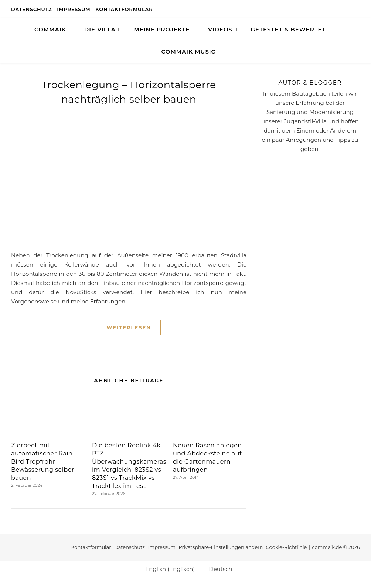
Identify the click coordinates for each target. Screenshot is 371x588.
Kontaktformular (124, 9)
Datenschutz (31, 9)
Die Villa (100, 29)
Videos (220, 29)
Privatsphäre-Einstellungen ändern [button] (221, 547)
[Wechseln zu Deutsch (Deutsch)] (217, 569)
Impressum (74, 9)
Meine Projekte (162, 29)
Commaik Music (189, 51)
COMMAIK (50, 29)
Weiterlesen (129, 327)
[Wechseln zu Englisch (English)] (167, 569)
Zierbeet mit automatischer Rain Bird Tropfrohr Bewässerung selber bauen (43, 462)
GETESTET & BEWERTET (288, 29)
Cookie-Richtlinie (287, 547)
